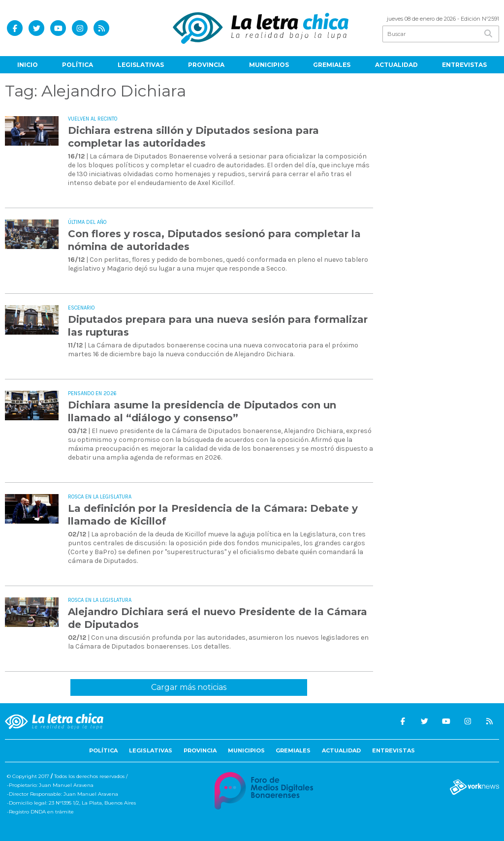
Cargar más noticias (189, 687)
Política (78, 65)
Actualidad (396, 65)
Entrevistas (464, 65)
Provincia (206, 65)
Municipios (269, 65)
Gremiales (332, 65)
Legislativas (141, 65)
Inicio (28, 65)
